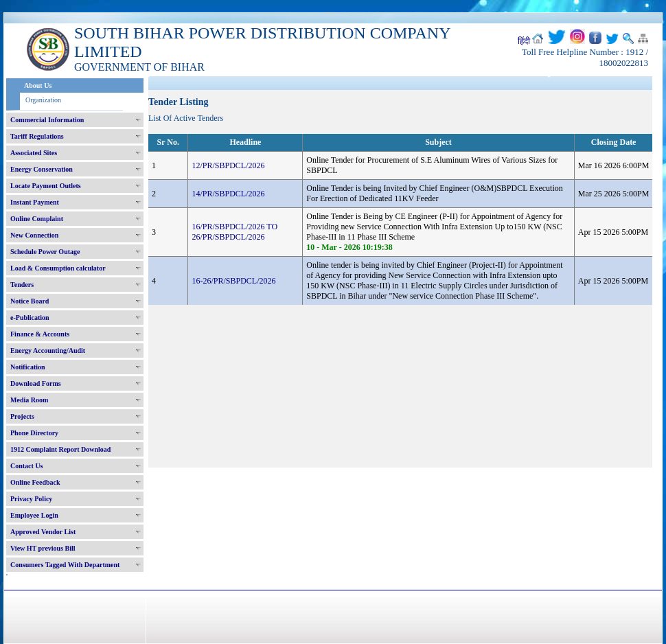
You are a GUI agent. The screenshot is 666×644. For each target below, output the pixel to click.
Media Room (29, 400)
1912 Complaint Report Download (60, 449)
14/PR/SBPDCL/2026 (228, 194)
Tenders (22, 285)
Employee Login (34, 515)
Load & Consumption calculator (58, 268)
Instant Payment (35, 202)
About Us (38, 85)
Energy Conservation (42, 169)
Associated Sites (34, 153)
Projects (22, 416)
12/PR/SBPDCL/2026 (228, 165)
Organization (43, 100)
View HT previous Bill (43, 548)
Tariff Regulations (37, 136)
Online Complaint (37, 219)
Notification (28, 367)
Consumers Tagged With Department (65, 565)
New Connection (34, 235)
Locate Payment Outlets (46, 186)
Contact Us (27, 466)
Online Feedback (35, 482)
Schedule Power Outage (45, 252)
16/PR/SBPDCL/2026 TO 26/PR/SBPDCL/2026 (234, 232)
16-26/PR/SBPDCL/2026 (233, 281)
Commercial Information (47, 120)
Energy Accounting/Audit (48, 350)
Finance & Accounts (40, 334)
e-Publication (30, 318)
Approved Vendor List (43, 532)
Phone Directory (34, 433)
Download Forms (36, 383)
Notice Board (30, 301)
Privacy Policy (31, 499)
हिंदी (524, 41)
